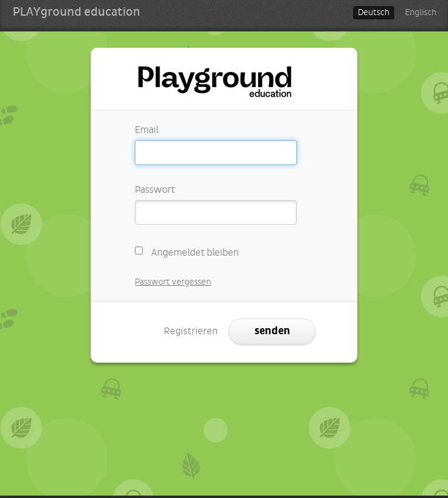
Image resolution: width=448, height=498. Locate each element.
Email (147, 130)
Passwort (155, 190)
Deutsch (374, 13)
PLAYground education (76, 12)
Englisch (421, 13)
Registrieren (191, 331)
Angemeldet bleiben (187, 251)
